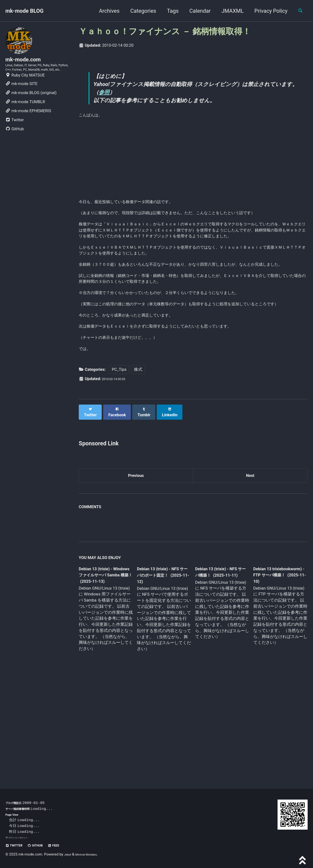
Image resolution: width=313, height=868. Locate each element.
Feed (67, 845)
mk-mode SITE (21, 100)
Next (250, 570)
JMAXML (228, 11)
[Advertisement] (193, 167)
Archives (105, 11)
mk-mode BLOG (24, 11)
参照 (117, 95)
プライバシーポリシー (22, 837)
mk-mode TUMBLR (25, 118)
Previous (136, 570)
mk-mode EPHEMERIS (28, 127)
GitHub (15, 145)
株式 (138, 466)
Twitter (15, 136)
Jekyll (69, 854)
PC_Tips (119, 466)
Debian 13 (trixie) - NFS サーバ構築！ (218, 668)
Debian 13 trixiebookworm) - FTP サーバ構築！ (275, 671)
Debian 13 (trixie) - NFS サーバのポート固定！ (162, 672)
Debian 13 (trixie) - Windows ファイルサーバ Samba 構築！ (104, 672)
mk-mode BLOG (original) (31, 109)
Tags (168, 11)
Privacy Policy (267, 11)
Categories (139, 11)
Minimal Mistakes (92, 854)
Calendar (196, 11)
